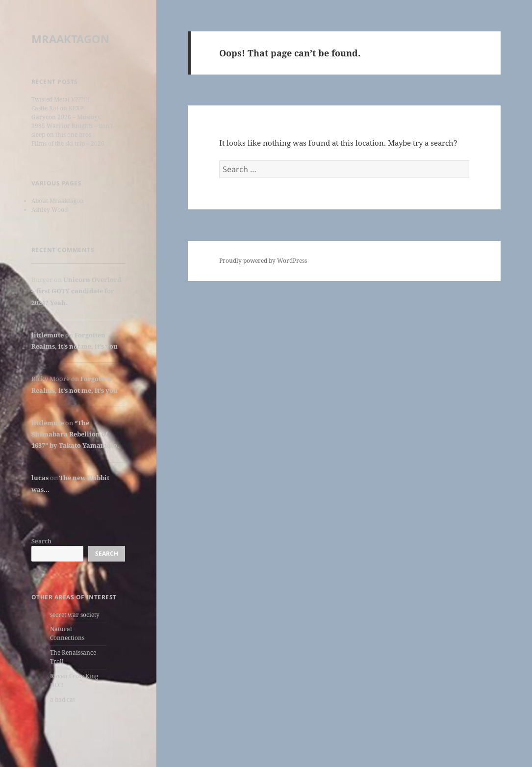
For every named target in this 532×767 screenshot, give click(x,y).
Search (41, 541)
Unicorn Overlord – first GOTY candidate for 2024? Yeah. (76, 291)
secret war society (75, 615)
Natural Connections (67, 633)
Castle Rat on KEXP (57, 108)
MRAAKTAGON (70, 39)
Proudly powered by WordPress (263, 261)
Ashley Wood (50, 210)
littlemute (48, 335)
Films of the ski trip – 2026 (68, 143)
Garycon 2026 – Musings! (67, 117)
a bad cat (63, 700)
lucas (40, 478)
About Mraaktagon (58, 201)
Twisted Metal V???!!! (61, 99)
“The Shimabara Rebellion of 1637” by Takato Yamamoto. (75, 434)
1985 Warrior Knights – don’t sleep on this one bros (72, 130)
